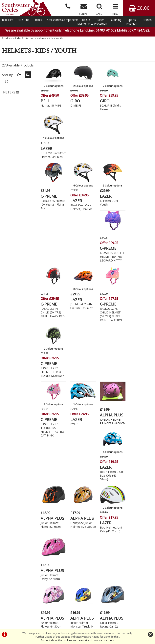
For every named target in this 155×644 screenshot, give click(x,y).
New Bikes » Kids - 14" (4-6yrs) (36, 471)
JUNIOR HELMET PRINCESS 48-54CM (110, 271)
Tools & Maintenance (85, 22)
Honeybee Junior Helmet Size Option (81, 330)
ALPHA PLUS (111, 263)
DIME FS (75, 105)
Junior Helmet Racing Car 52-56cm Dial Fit (108, 382)
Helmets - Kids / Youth (50, 39)
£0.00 (139, 8)
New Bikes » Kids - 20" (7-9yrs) (36, 484)
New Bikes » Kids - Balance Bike (37, 493)
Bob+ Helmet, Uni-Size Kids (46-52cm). (140, 275)
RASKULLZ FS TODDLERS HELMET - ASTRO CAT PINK (53, 277)
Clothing (116, 20)
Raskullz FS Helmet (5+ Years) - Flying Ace (53, 156)
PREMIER (107, 425)
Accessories (54, 20)
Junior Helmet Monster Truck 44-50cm (82, 382)
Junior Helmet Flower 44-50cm (51, 380)
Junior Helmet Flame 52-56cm (51, 328)
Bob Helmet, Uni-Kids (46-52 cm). (110, 333)
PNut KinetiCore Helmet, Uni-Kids (81, 159)
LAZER (134, 97)
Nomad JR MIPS (51, 105)
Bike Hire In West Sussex (15, 615)
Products (7, 39)
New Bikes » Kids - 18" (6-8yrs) (36, 480)
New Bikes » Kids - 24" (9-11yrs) (37, 488)
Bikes (39, 20)
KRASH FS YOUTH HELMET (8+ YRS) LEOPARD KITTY (140, 161)
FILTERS (11, 93)
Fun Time (76, 429)
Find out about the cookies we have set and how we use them (77, 640)
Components (70, 20)
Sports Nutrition (132, 22)
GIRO (75, 101)
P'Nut (73, 272)
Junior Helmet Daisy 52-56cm (137, 328)
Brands (147, 20)
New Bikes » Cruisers (29, 466)
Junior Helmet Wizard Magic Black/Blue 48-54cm (108, 435)
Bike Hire (8, 20)
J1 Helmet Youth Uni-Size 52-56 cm (81, 210)
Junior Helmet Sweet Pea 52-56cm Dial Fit (50, 433)
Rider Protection (101, 22)
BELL (45, 101)
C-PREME (49, 148)
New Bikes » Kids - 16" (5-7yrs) (36, 475)
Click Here (59, 565)
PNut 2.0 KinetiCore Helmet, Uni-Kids (140, 105)
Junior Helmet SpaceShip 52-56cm (137, 382)
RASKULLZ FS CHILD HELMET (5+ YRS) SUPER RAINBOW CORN (110, 218)
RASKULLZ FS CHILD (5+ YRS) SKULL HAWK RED (53, 216)
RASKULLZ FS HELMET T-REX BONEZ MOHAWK (140, 216)
